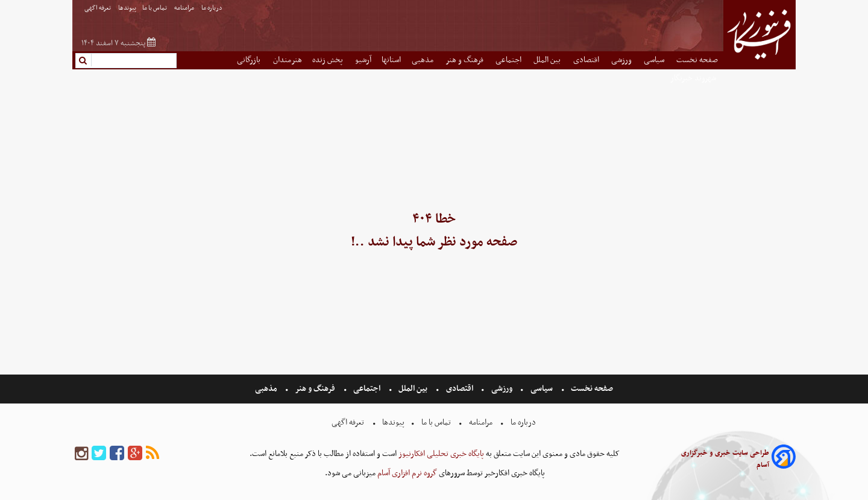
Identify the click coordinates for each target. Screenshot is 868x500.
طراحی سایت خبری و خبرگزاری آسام (725, 459)
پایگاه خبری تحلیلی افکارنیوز (440, 454)
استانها (391, 60)
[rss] (153, 454)
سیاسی (655, 60)
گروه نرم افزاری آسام (406, 473)
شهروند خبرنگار (694, 78)
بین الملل (548, 60)
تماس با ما (155, 8)
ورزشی (622, 60)
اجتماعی (509, 60)
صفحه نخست (697, 60)
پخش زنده (329, 60)
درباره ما (212, 8)
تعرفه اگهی (98, 8)
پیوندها (127, 8)
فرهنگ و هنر (465, 60)
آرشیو (363, 60)
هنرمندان (288, 60)
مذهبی (423, 60)
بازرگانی (250, 60)
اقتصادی (587, 60)
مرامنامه (185, 8)
